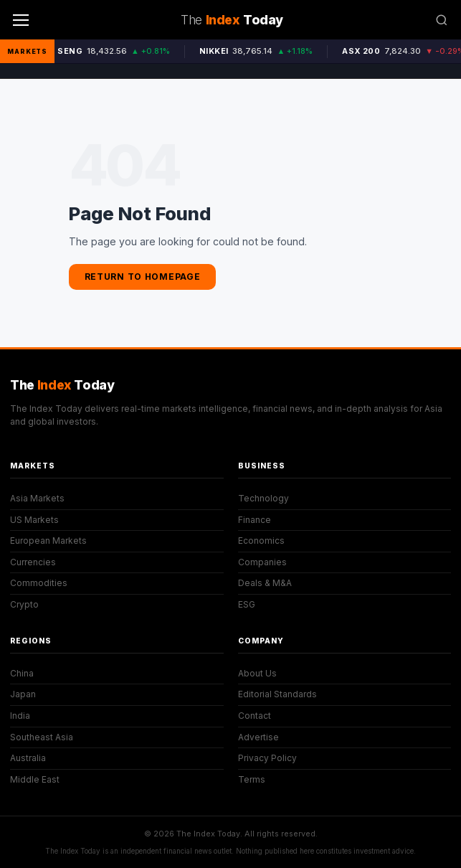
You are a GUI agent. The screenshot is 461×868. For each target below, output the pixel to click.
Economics (261, 541)
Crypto (24, 604)
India (20, 716)
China (22, 673)
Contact (255, 716)
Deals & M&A (265, 583)
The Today (62, 385)
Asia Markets (37, 498)
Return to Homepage (143, 277)
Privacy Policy (267, 758)
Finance (255, 520)
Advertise (258, 737)
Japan (23, 694)
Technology (263, 498)
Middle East (35, 779)
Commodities (39, 583)
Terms (252, 779)
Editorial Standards (277, 694)
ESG (247, 604)
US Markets (34, 520)
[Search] (442, 20)
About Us (257, 673)
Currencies (33, 562)
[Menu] (21, 20)
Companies (262, 562)
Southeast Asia (42, 737)
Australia (28, 758)
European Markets (48, 541)
